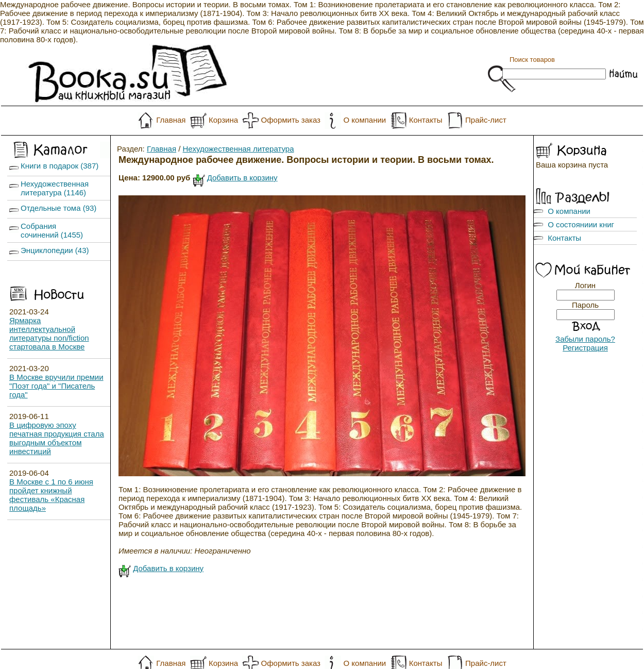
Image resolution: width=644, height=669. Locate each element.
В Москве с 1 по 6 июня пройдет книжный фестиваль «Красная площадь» (51, 495)
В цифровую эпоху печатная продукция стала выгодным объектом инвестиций (57, 438)
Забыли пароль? (585, 339)
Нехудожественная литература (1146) (55, 188)
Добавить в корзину (242, 178)
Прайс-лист (486, 120)
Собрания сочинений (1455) (52, 230)
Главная (171, 120)
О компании (365, 120)
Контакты (426, 120)
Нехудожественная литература (239, 149)
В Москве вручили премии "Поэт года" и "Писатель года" (56, 386)
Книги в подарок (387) (60, 166)
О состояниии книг (581, 224)
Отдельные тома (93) (58, 208)
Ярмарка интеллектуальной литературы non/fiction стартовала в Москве (49, 333)
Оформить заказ (291, 120)
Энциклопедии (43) (55, 250)
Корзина (223, 120)
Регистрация (585, 348)
